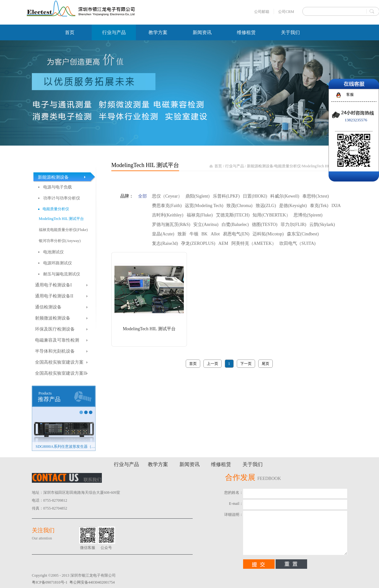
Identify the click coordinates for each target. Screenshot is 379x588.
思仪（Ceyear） (167, 196)
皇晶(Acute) (163, 234)
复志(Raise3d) (165, 243)
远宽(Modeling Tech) (204, 206)
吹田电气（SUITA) (297, 243)
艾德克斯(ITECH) (233, 215)
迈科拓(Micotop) (268, 234)
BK (204, 234)
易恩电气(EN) (236, 234)
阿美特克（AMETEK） (254, 243)
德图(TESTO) (265, 225)
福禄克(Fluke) (200, 215)
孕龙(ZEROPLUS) (198, 243)
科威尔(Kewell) (285, 196)
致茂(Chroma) (239, 206)
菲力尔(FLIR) (294, 225)
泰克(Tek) (319, 206)
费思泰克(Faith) (167, 206)
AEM (223, 243)
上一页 (213, 364)
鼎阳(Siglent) (198, 196)
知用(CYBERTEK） (271, 215)
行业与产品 (235, 166)
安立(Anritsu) (206, 225)
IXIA (336, 206)
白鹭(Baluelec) (235, 225)
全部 (143, 196)
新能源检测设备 (260, 166)
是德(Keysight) (293, 206)
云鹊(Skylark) (322, 225)
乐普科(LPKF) (226, 196)
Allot (215, 234)
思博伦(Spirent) (308, 215)
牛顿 (194, 234)
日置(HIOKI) (255, 196)
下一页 (246, 364)
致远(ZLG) (266, 206)
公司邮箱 (262, 12)
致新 (182, 234)
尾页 (265, 364)
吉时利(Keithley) (168, 215)
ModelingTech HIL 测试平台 (325, 166)
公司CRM (286, 12)
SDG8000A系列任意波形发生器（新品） (65, 447)
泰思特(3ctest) (316, 196)
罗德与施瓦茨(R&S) (171, 225)
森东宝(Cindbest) (303, 234)
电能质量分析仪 (288, 166)
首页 (70, 32)
